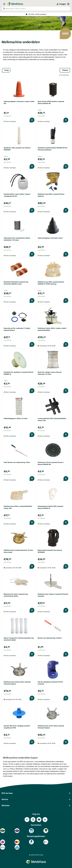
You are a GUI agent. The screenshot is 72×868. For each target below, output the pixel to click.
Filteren (65, 70)
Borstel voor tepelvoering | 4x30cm (50, 638)
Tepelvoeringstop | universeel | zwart (50, 238)
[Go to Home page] (15, 4)
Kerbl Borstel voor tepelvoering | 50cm (17, 462)
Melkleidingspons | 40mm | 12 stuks (16, 418)
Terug (6, 70)
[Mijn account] (61, 4)
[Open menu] (5, 4)
